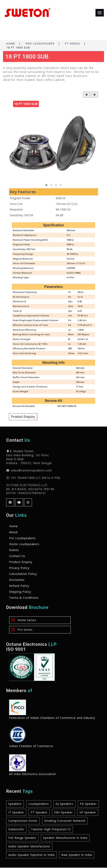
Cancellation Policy (23, 574)
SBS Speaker (63, 812)
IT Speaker (16, 812)
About (13, 532)
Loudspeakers (39, 804)
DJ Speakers (64, 804)
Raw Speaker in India (77, 855)
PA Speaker (88, 804)
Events (14, 550)
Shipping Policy (20, 592)
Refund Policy (19, 586)
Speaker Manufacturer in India (65, 838)
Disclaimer (17, 580)
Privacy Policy (19, 568)
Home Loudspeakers (24, 544)
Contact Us (17, 556)
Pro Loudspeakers (22, 538)
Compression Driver (23, 821)
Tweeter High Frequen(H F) (51, 829)
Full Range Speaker (22, 838)
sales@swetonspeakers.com (31, 470)
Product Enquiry (23, 417)
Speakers (15, 804)
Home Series (24, 620)
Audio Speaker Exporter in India (31, 855)
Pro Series (22, 630)
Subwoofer (16, 829)
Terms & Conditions (24, 598)
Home (11, 44)
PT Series (73, 44)
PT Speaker (39, 812)
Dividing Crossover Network (65, 821)
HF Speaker (88, 812)
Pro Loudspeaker (40, 44)
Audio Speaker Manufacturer (29, 846)
